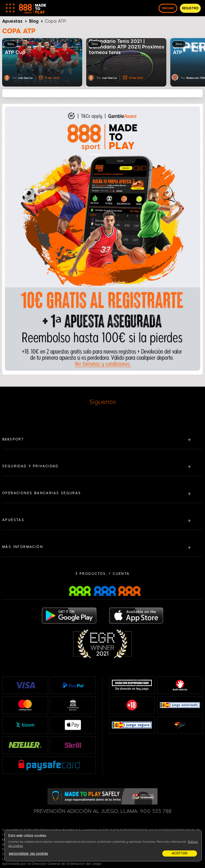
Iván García (25, 78)
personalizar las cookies (28, 854)
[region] (103, 846)
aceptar (180, 853)
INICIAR (168, 8)
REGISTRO (190, 8)
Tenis (11, 44)
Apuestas (12, 21)
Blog (34, 21)
